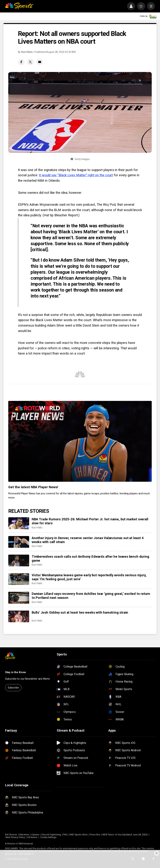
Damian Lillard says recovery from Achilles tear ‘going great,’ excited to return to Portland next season (91, 596)
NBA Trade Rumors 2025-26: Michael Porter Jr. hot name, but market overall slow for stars (90, 521)
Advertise (24, 835)
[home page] (19, 6)
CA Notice (32, 837)
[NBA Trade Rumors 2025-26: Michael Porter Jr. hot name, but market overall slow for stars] (19, 523)
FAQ (65, 835)
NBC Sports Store (79, 835)
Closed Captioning (51, 835)
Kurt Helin (27, 52)
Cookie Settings (49, 837)
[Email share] (40, 62)
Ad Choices (11, 835)
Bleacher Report (66, 215)
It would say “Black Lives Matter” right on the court (76, 175)
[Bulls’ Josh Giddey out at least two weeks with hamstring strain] (19, 616)
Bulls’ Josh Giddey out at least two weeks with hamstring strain (80, 613)
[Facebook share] (21, 62)
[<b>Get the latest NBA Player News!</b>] (80, 441)
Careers (35, 835)
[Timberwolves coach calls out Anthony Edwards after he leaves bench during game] (19, 560)
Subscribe (13, 688)
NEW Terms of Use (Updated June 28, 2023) (125, 835)
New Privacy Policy (15, 837)
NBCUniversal (26, 844)
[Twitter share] (30, 62)
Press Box (95, 835)
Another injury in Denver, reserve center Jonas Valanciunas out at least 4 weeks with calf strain (88, 540)
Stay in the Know (15, 672)
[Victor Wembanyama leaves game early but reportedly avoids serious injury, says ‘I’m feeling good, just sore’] (19, 579)
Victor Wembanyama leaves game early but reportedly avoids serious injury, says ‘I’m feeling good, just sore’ (89, 577)
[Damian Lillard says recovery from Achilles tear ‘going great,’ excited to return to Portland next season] (19, 598)
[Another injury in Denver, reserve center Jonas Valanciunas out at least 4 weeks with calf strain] (19, 542)
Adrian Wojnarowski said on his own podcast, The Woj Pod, (73, 205)
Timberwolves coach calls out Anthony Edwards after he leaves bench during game (90, 559)
